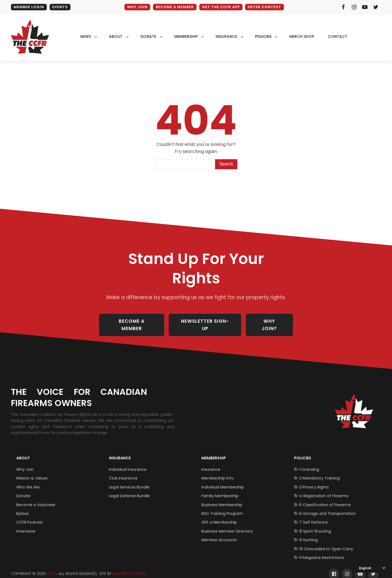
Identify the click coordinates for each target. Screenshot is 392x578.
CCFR (52, 568)
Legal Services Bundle (129, 481)
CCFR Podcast (30, 516)
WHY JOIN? (271, 322)
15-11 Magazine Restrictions (319, 551)
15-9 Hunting (306, 533)
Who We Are (28, 481)
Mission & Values (32, 472)
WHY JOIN (137, 7)
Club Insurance (123, 472)
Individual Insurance (128, 463)
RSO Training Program (222, 507)
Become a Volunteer (36, 498)
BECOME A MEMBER (174, 7)
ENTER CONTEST (265, 7)
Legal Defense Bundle (129, 489)
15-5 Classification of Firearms (322, 498)
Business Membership (222, 498)
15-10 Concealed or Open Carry (324, 542)
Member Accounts (219, 533)
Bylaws (23, 507)
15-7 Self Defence (311, 516)
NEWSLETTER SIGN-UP (206, 322)
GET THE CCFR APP (221, 7)
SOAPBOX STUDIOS (129, 568)
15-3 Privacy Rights (311, 481)
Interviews (26, 525)
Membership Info (218, 472)
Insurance (120, 451)
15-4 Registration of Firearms (321, 489)
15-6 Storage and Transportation (325, 507)
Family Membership (220, 489)
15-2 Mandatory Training (317, 472)
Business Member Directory (227, 525)
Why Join (25, 463)
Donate (23, 489)
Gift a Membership (219, 516)
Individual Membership (223, 481)
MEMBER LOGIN (29, 7)
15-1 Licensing (307, 463)
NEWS (86, 37)
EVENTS (60, 7)
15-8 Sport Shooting (313, 525)
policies (263, 37)
